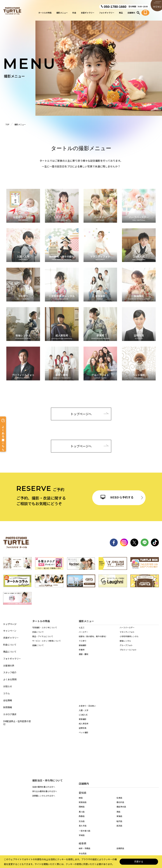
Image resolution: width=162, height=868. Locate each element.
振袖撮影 (83, 649)
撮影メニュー (62, 14)
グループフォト (126, 649)
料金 (74, 14)
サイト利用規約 (98, 815)
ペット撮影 (84, 695)
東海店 (119, 745)
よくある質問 (10, 677)
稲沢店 (119, 750)
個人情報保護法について (45, 815)
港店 (118, 741)
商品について (10, 649)
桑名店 (82, 796)
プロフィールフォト (128, 653)
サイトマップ (21, 815)
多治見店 (83, 783)
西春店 (82, 745)
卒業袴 (82, 653)
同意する (139, 862)
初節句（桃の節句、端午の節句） (93, 640)
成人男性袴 (84, 686)
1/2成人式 (83, 677)
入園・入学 (84, 673)
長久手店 (83, 755)
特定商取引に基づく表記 (73, 815)
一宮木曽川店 (84, 760)
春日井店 (120, 731)
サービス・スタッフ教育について (47, 641)
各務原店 (120, 778)
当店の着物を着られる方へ (44, 664)
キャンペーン (10, 628)
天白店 (82, 750)
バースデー (83, 635)
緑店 (81, 727)
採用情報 (8, 705)
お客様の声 (9, 663)
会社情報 (8, 698)
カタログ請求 (10, 712)
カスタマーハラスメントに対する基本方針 (131, 815)
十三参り (83, 644)
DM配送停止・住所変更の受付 (17, 720)
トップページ (10, 621)
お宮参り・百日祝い (87, 668)
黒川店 (82, 741)
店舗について (38, 646)
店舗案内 (131, 14)
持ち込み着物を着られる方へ (45, 668)
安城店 (82, 764)
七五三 (82, 631)
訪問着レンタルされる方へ (44, 672)
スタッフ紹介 (10, 670)
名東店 (119, 727)
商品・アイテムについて (43, 637)
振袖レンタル (125, 644)
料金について (10, 642)
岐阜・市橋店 (84, 778)
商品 (121, 14)
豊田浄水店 (121, 736)
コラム (6, 691)
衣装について (38, 632)
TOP (7, 124)
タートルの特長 (45, 14)
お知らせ (8, 684)
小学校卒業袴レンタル (129, 640)
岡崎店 (82, 736)
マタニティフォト (127, 635)
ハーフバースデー (127, 631)
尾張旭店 (83, 731)
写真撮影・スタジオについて (45, 628)
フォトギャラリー (107, 14)
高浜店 (119, 755)
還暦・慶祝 (84, 658)
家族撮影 (83, 682)
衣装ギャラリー (88, 14)
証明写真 (83, 691)
